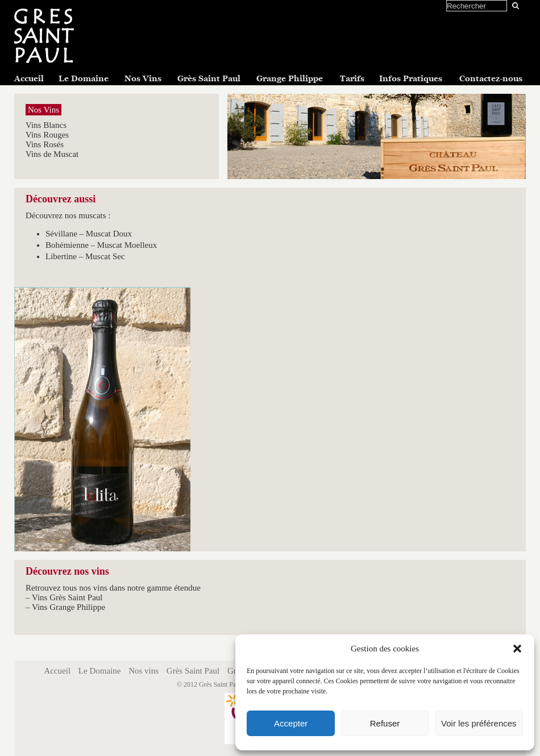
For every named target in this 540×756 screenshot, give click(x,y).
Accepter (291, 723)
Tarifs (352, 78)
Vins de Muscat (52, 154)
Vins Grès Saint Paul (67, 597)
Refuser (385, 723)
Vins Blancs (46, 125)
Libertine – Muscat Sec (85, 256)
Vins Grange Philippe (68, 607)
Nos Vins (143, 78)
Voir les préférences (479, 723)
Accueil (29, 78)
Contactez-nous (491, 78)
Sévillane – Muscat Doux (89, 234)
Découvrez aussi (61, 199)
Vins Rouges (47, 135)
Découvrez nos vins (67, 571)
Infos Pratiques (411, 78)
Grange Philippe (290, 78)
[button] (517, 649)
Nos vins (144, 671)
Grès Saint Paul (209, 78)
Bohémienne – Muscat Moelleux (101, 245)
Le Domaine (84, 78)
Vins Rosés (45, 144)
